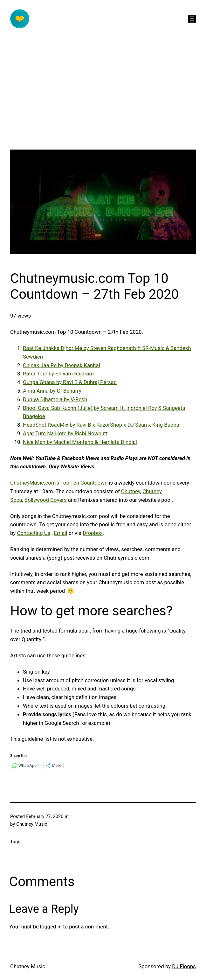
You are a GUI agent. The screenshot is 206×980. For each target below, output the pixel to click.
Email (61, 533)
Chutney (131, 491)
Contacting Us (34, 533)
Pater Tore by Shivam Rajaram (58, 374)
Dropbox (93, 533)
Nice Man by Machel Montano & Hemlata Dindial (80, 442)
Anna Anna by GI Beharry (52, 391)
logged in (51, 927)
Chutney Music (28, 966)
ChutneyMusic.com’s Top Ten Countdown (59, 483)
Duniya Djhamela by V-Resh (55, 399)
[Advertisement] (103, 105)
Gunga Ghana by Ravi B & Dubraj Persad (70, 382)
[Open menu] (192, 19)
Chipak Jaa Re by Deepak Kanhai (62, 365)
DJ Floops (184, 966)
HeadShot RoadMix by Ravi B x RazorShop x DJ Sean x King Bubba (101, 425)
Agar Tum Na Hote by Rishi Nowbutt (65, 433)
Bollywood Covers (46, 500)
